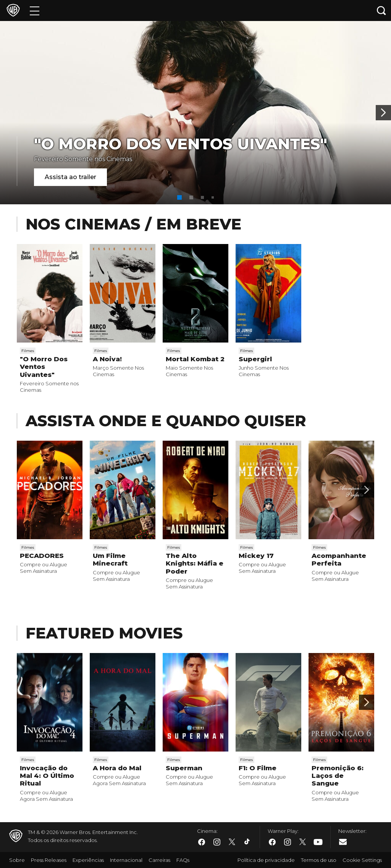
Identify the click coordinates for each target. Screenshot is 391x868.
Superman (184, 768)
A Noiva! (107, 359)
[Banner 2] (383, 113)
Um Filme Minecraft (110, 559)
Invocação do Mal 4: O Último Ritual (47, 776)
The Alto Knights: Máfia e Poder (195, 563)
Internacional (126, 860)
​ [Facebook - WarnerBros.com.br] (202, 842)
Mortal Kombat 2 (195, 359)
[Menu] (35, 11)
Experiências (88, 860)
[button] (179, 197)
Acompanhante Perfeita (339, 559)
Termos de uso (319, 860)
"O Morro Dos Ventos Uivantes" (181, 144)
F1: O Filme (258, 768)
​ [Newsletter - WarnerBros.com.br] (343, 842)
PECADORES (42, 556)
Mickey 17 (256, 556)
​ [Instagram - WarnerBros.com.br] (217, 842)
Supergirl (255, 359)
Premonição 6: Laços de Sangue (338, 776)
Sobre (17, 860)
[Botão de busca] (381, 11)
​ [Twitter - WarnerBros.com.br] (232, 842)
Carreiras (159, 860)
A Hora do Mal (117, 768)
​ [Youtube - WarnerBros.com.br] (318, 842)
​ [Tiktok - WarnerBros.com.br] (247, 842)
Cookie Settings (362, 860)
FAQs (183, 860)
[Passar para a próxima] (367, 490)
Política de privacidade (266, 860)
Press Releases (49, 860)
